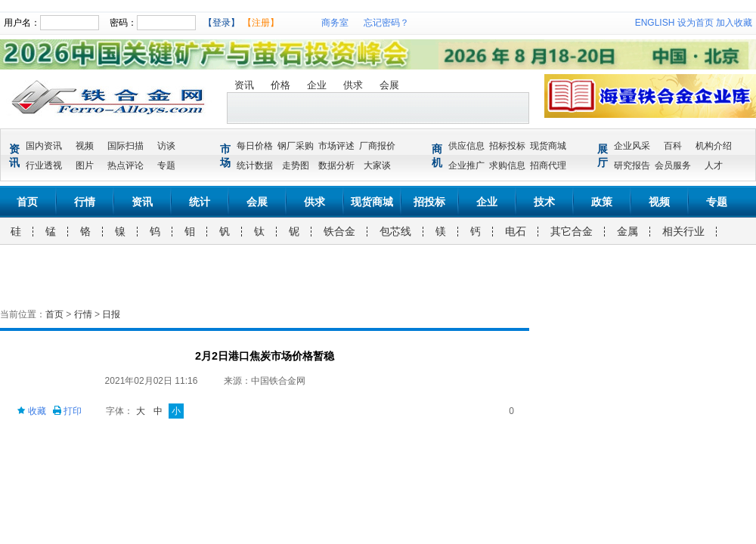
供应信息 (466, 146)
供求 (353, 85)
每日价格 (255, 146)
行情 (85, 202)
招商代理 (548, 165)
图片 (85, 165)
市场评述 (336, 146)
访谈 (166, 146)
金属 (627, 231)
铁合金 (339, 231)
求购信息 (507, 165)
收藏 (31, 411)
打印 (67, 411)
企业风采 (632, 146)
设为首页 (696, 23)
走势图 (296, 165)
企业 (317, 85)
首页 (27, 202)
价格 (280, 85)
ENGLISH (655, 23)
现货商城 (548, 146)
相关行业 (683, 231)
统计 (200, 202)
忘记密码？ (386, 23)
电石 (516, 231)
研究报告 (632, 165)
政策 (602, 202)
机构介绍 (714, 146)
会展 (389, 85)
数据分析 (336, 165)
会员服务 (673, 165)
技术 (544, 202)
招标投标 (507, 146)
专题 (166, 165)
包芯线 (395, 231)
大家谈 (377, 165)
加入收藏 (734, 23)
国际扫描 (125, 146)
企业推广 (466, 165)
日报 (111, 314)
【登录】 (222, 23)
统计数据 (255, 165)
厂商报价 (377, 146)
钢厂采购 (296, 146)
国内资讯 (44, 146)
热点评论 (125, 165)
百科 (673, 146)
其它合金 (572, 231)
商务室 (335, 23)
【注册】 (261, 23)
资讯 (244, 85)
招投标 (429, 202)
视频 (85, 146)
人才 (714, 165)
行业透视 (44, 165)
